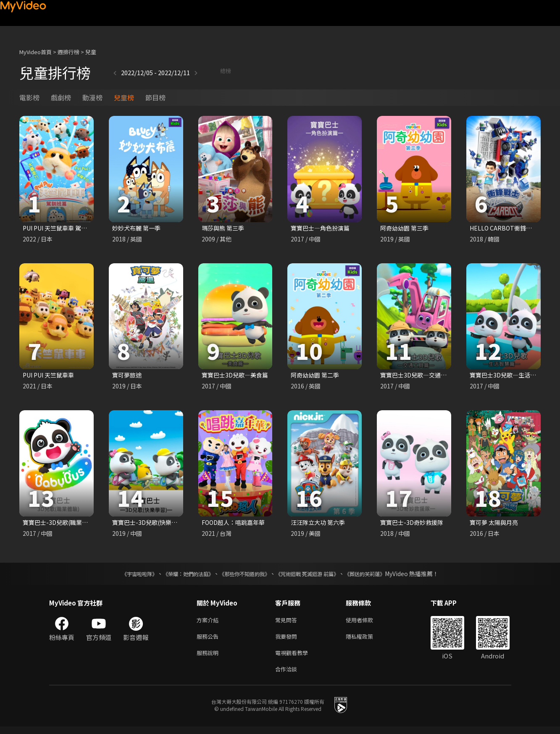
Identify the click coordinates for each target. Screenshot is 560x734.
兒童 (91, 52)
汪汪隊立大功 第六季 (320, 524)
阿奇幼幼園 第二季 (317, 376)
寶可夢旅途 (128, 376)
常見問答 (288, 623)
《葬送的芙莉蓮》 (381, 576)
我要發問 (288, 641)
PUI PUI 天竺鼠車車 (51, 376)
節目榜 (155, 97)
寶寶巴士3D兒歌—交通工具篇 (422, 376)
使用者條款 (367, 623)
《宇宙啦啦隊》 (123, 576)
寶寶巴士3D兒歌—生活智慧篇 (511, 376)
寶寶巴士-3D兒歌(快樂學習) (151, 524)
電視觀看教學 (294, 658)
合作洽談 (288, 676)
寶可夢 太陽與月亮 (496, 524)
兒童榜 (124, 97)
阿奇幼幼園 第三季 (406, 228)
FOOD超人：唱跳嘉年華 (236, 524)
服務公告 (209, 641)
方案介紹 (209, 623)
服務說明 (209, 658)
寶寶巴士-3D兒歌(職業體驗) (62, 524)
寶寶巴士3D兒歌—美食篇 (237, 376)
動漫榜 (92, 97)
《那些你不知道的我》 (243, 576)
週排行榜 (68, 52)
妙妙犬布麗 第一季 (138, 228)
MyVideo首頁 (35, 52)
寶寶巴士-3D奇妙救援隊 (414, 524)
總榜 (203, 72)
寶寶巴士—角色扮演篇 (322, 228)
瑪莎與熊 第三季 (224, 228)
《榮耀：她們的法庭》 (179, 576)
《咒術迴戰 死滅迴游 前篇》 (315, 576)
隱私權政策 (367, 641)
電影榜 (29, 97)
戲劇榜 (61, 97)
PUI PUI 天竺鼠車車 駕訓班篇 (64, 228)
